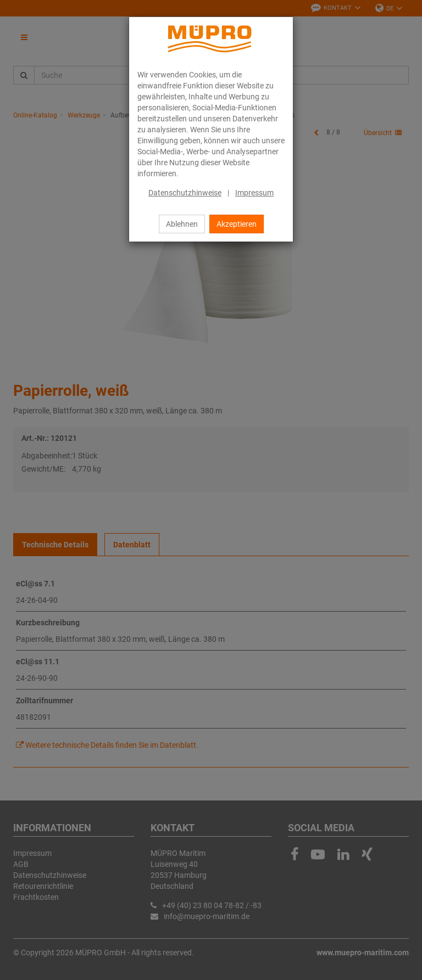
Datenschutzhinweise (185, 193)
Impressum (254, 193)
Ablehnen (182, 224)
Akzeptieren (237, 224)
